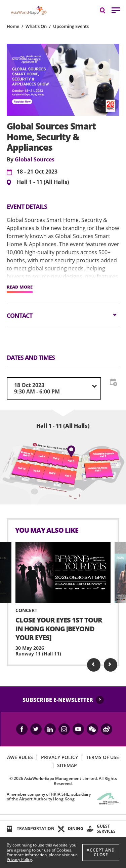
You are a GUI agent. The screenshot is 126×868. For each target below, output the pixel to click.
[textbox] (54, 388)
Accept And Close (101, 852)
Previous (94, 665)
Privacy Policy (19, 859)
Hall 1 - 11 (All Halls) (43, 182)
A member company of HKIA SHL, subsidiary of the (49, 797)
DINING (76, 828)
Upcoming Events (71, 26)
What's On (36, 26)
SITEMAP (67, 765)
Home (13, 26)
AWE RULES (20, 757)
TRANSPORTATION (36, 828)
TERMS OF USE (102, 757)
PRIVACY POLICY (59, 757)
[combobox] (54, 388)
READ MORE (20, 287)
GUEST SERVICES (106, 828)
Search (106, 10)
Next (111, 665)
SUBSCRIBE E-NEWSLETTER (58, 700)
